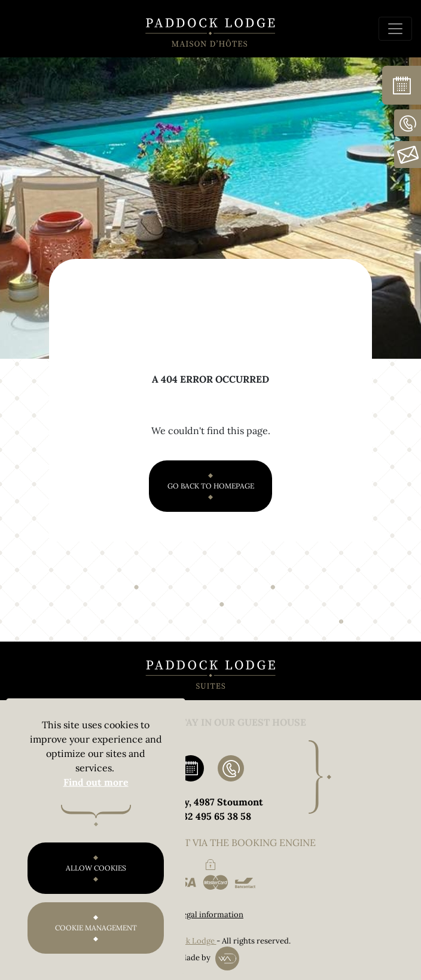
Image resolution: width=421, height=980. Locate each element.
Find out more (96, 782)
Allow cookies (96, 868)
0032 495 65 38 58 (211, 816)
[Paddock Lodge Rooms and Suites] (211, 671)
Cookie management (96, 928)
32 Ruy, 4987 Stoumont (211, 802)
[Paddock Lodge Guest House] (211, 29)
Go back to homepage (211, 486)
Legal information (210, 915)
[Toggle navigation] (395, 29)
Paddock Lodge (187, 941)
